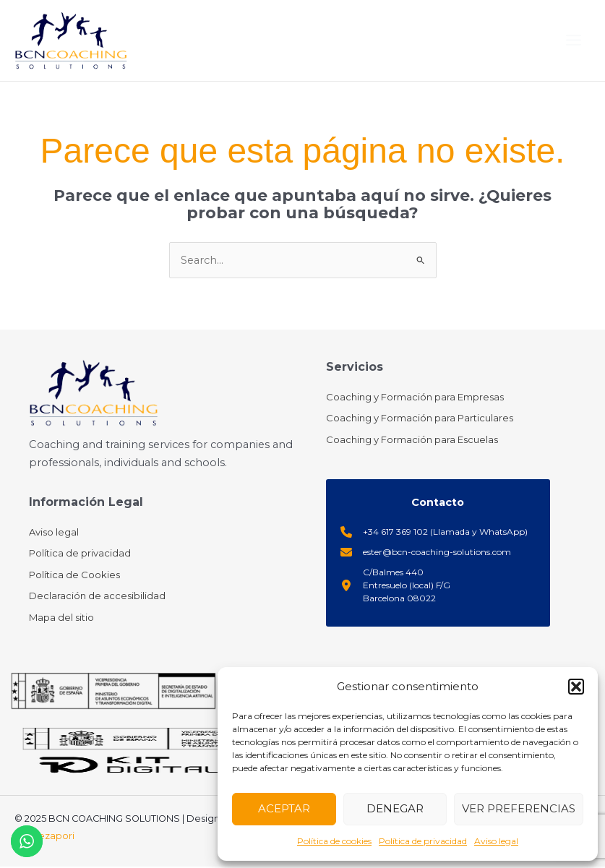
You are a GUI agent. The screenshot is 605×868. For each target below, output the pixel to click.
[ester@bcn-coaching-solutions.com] (426, 553)
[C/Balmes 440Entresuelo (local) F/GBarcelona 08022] (395, 586)
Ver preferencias (519, 808)
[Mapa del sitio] (61, 619)
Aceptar (284, 808)
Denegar (395, 808)
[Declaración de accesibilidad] (97, 598)
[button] (576, 687)
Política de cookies (334, 841)
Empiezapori (44, 837)
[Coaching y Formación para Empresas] (415, 399)
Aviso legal (496, 841)
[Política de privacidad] (80, 555)
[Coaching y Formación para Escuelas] (412, 442)
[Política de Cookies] (74, 576)
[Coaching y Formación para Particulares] (420, 420)
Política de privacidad (423, 841)
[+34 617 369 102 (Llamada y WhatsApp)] (434, 533)
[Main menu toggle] (574, 41)
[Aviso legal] (54, 533)
